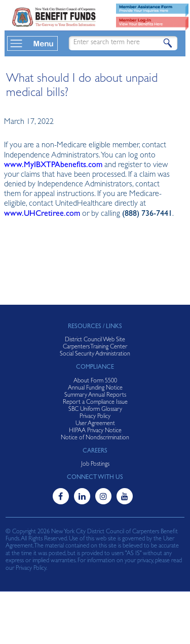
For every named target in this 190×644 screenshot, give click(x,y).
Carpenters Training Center (95, 347)
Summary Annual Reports (95, 396)
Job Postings (95, 465)
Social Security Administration (95, 355)
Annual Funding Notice (95, 389)
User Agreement (95, 424)
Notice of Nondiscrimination (95, 438)
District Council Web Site (95, 340)
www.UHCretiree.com (42, 214)
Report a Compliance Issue (95, 403)
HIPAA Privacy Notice (95, 431)
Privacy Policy (95, 417)
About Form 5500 (95, 381)
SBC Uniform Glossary (95, 410)
